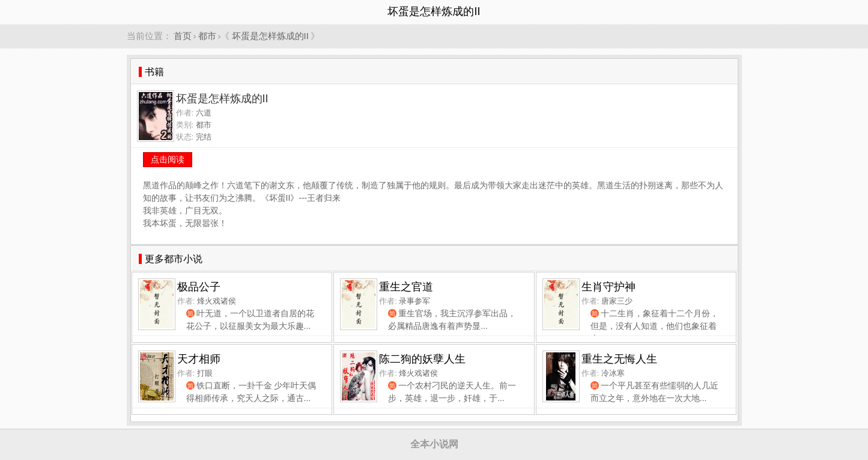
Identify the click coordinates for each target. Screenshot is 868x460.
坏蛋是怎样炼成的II (270, 36)
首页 (183, 36)
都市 (207, 36)
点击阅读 (168, 159)
